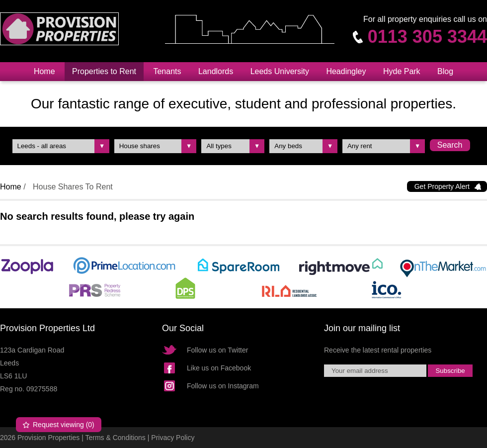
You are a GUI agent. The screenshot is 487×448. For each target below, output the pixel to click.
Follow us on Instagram (223, 386)
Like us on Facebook (219, 368)
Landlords (216, 71)
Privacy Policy (173, 438)
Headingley (346, 71)
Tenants (167, 71)
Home (44, 71)
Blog (445, 71)
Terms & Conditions (115, 438)
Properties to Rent (104, 71)
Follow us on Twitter (217, 350)
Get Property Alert (442, 186)
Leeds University (280, 71)
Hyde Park (402, 71)
